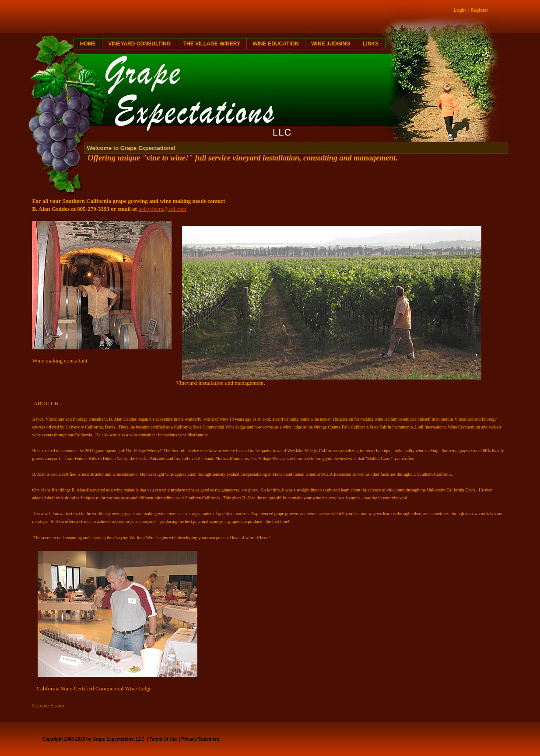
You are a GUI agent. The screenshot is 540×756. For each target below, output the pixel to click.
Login (460, 10)
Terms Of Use (164, 739)
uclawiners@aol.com (162, 209)
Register (480, 10)
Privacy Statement (200, 739)
